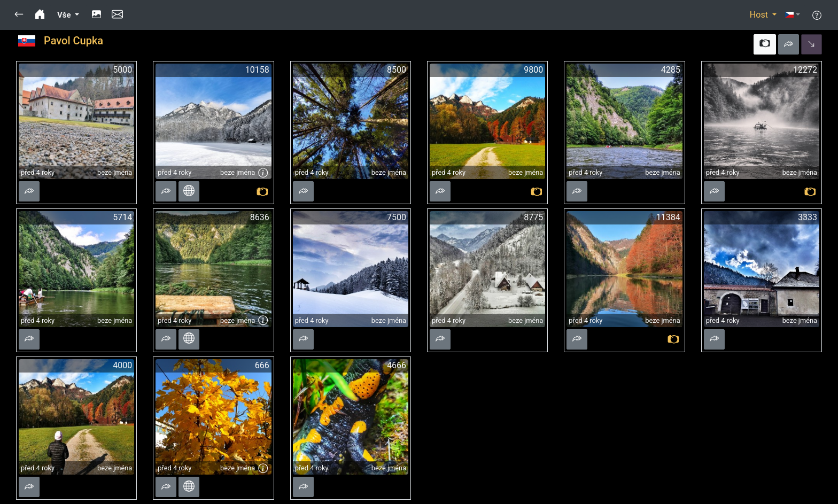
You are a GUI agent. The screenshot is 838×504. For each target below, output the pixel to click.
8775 (533, 217)
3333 (808, 217)
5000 (122, 70)
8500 (397, 70)
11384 (668, 217)
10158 (257, 70)
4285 (671, 70)
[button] (19, 15)
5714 (122, 217)
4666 (397, 365)
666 (262, 365)
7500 (397, 217)
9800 (533, 70)
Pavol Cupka (73, 41)
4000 (122, 365)
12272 (805, 70)
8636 (260, 217)
